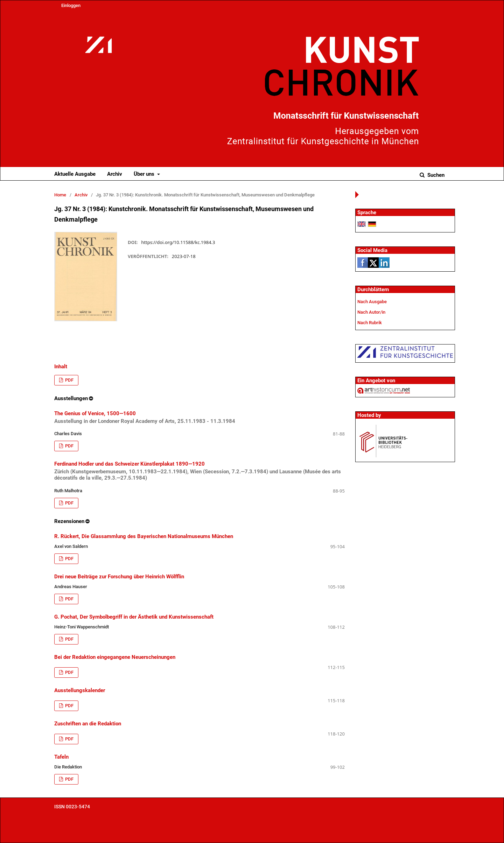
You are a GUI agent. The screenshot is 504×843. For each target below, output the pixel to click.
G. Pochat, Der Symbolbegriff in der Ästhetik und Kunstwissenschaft (134, 617)
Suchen (435, 175)
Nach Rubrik (370, 323)
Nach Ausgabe (372, 302)
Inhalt (61, 367)
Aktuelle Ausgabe (75, 174)
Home (60, 195)
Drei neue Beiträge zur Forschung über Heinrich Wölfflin (119, 577)
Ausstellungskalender (80, 690)
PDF (69, 380)
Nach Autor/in (371, 312)
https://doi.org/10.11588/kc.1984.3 (178, 242)
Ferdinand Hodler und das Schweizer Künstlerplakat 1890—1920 (199, 471)
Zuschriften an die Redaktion (88, 724)
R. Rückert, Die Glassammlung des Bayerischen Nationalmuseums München (144, 536)
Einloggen (71, 5)
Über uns (145, 174)
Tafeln (61, 757)
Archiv (115, 174)
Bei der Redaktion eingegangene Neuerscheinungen (115, 657)
